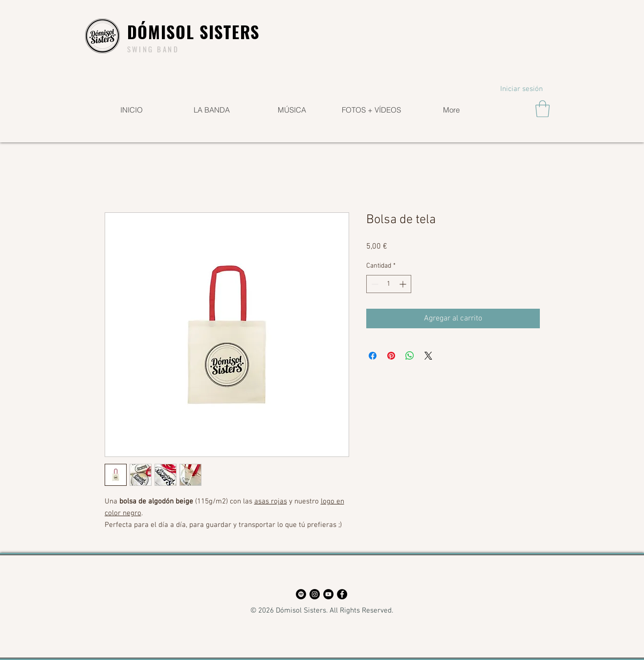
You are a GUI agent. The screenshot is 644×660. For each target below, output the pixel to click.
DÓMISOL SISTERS (194, 32)
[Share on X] (428, 356)
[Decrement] (374, 284)
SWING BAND (153, 49)
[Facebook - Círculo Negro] (342, 594)
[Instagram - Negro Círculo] (315, 594)
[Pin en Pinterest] (391, 356)
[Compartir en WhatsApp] (410, 356)
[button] (543, 109)
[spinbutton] (389, 284)
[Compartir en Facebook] (373, 356)
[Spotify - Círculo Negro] (301, 594)
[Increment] (404, 284)
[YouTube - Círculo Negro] (328, 594)
